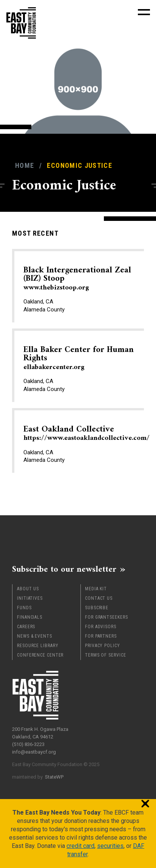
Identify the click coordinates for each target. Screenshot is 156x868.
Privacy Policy (103, 646)
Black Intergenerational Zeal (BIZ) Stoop (77, 278)
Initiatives (30, 598)
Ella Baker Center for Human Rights (79, 358)
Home (25, 165)
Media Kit (96, 589)
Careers (26, 627)
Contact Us (99, 598)
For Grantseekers (106, 617)
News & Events (35, 636)
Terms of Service (105, 655)
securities (110, 846)
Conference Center (40, 655)
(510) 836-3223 (28, 744)
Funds (24, 608)
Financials (30, 617)
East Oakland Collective (86, 433)
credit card (80, 846)
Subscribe (97, 608)
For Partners (101, 636)
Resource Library (38, 646)
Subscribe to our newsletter (64, 569)
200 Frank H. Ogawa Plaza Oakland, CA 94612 (40, 733)
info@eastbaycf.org (34, 752)
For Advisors (101, 627)
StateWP (54, 777)
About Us (28, 589)
